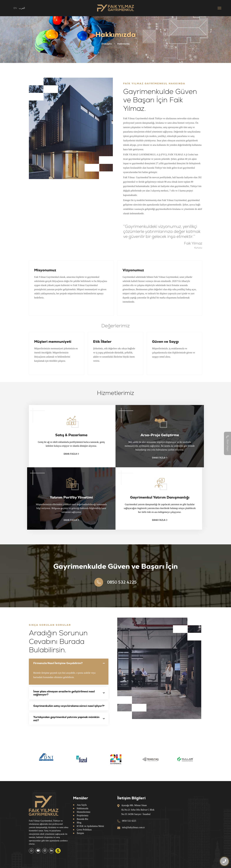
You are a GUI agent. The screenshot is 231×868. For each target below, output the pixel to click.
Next (204, 759)
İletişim (80, 833)
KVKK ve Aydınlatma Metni (90, 826)
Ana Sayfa (82, 805)
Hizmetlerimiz (84, 812)
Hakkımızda (82, 808)
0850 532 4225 (115, 582)
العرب (22, 8)
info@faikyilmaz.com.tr (133, 827)
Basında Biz (82, 819)
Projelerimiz (83, 815)
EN (15, 8)
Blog (79, 823)
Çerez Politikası (84, 830)
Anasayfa (107, 44)
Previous (27, 759)
